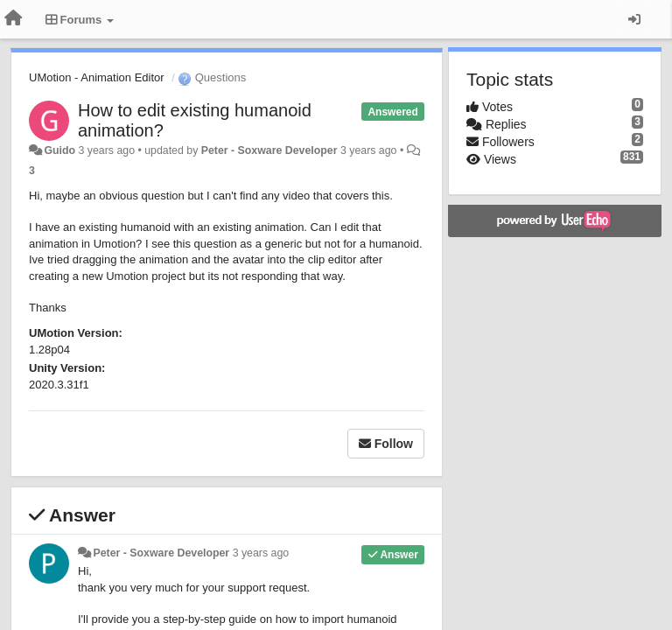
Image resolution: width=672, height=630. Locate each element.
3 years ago (261, 553)
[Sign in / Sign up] (634, 19)
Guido (59, 150)
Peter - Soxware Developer (269, 150)
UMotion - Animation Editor (97, 77)
